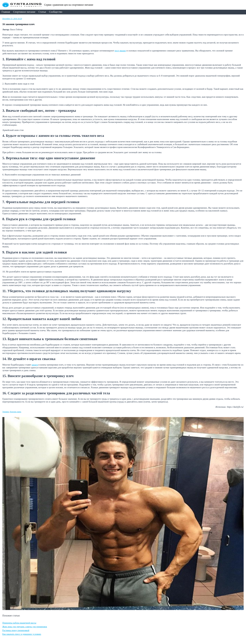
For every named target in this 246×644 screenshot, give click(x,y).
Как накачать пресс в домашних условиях (22, 634)
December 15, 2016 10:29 (12, 19)
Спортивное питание (24, 12)
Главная (6, 12)
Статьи (42, 12)
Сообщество (56, 12)
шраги (35, 365)
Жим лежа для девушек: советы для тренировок (25, 627)
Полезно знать (15, 412)
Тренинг (6, 412)
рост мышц (120, 51)
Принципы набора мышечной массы (19, 623)
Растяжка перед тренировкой (16, 630)
